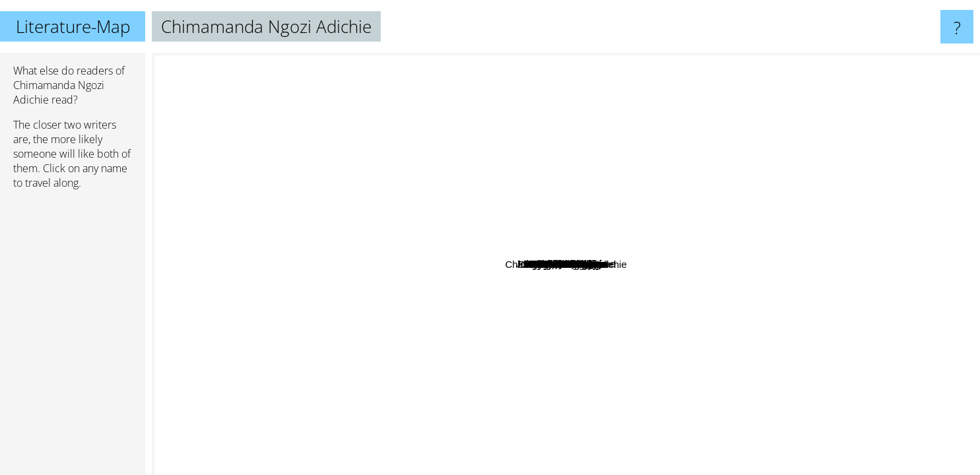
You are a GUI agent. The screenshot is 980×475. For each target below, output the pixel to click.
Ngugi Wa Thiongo (512, 374)
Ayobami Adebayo (767, 425)
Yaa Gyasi (587, 291)
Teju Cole (330, 247)
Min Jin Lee (654, 246)
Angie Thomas (189, 217)
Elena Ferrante (630, 126)
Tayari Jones (666, 230)
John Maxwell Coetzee (363, 213)
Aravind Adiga (842, 247)
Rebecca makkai (406, 138)
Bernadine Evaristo (274, 218)
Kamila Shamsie (319, 379)
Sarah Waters (625, 149)
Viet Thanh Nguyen (735, 347)
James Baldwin (338, 286)
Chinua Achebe (549, 345)
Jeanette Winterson (469, 318)
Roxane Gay (415, 359)
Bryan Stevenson (636, 381)
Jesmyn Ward (619, 343)
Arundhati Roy (767, 388)
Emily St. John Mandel (805, 147)
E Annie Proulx (442, 382)
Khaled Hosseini (666, 88)
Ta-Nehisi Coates (459, 234)
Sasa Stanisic (872, 392)
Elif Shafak (461, 118)
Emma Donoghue (662, 190)
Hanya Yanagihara (563, 242)
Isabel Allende (237, 62)
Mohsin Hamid (418, 333)
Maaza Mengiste (510, 436)
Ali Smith (682, 322)
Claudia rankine (702, 395)
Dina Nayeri (651, 435)
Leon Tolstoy (546, 186)
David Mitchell (825, 64)
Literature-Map (73, 26)
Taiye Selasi (291, 318)
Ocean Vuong (780, 184)
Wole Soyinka (500, 341)
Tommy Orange (508, 269)
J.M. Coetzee (709, 174)
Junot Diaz (770, 174)
